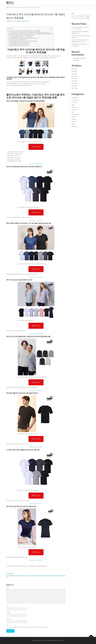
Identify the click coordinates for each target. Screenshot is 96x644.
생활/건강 (74, 107)
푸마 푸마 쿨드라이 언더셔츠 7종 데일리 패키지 (20, 43)
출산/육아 (74, 117)
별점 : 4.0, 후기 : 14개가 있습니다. (36, 277)
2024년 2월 (74, 83)
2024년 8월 (74, 69)
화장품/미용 (74, 126)
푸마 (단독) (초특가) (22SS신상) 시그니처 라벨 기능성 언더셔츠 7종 (24, 38)
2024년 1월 (74, 86)
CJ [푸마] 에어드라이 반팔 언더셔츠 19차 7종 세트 (20, 44)
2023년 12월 (75, 88)
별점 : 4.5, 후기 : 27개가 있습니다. (36, 447)
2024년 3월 (74, 81)
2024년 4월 (74, 79)
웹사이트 (9, 619)
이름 (8, 606)
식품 (73, 112)
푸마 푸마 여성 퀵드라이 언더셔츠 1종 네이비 (19, 45)
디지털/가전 (74, 102)
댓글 (8, 588)
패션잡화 (74, 122)
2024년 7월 (74, 71)
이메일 (9, 613)
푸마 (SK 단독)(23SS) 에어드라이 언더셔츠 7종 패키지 (21, 37)
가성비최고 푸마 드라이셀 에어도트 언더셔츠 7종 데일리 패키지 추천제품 (24, 31)
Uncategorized (75, 98)
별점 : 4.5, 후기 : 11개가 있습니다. (36, 220)
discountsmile (25, 21)
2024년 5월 (74, 76)
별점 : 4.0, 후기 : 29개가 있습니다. (36, 334)
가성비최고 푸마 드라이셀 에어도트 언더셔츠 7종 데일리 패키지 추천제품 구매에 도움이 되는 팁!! (30, 32)
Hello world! (76, 58)
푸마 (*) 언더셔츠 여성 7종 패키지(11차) (18, 40)
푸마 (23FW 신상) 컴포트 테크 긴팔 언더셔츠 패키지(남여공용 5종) (24, 41)
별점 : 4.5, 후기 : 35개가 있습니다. (36, 164)
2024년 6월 (74, 74)
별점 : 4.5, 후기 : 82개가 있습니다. (36, 504)
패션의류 (74, 119)
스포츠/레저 (74, 110)
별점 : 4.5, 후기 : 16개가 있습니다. (36, 390)
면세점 (73, 105)
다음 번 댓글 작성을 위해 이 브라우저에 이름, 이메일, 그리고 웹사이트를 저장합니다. (27, 627)
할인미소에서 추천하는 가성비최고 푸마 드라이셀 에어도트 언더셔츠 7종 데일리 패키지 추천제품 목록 (30, 34)
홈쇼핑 (8, 574)
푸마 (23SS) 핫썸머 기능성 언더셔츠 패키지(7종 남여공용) (22, 35)
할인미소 (10, 2)
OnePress (49, 640)
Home (8, 7)
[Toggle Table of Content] (51, 29)
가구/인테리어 (75, 100)
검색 (73, 13)
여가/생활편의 (75, 114)
